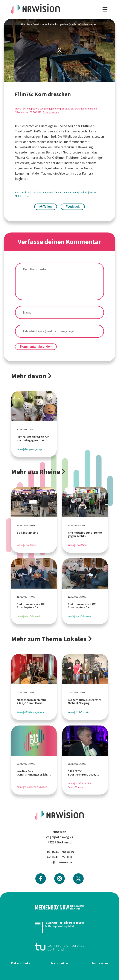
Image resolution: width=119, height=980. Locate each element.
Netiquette (60, 963)
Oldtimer (37, 193)
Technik (84, 193)
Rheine (56, 109)
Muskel (94, 193)
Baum (59, 193)
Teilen (46, 207)
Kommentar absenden (36, 347)
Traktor (26, 193)
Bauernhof (49, 193)
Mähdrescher (22, 196)
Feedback (73, 207)
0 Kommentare (51, 112)
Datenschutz (21, 963)
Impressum (100, 963)
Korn (18, 193)
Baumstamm (71, 193)
